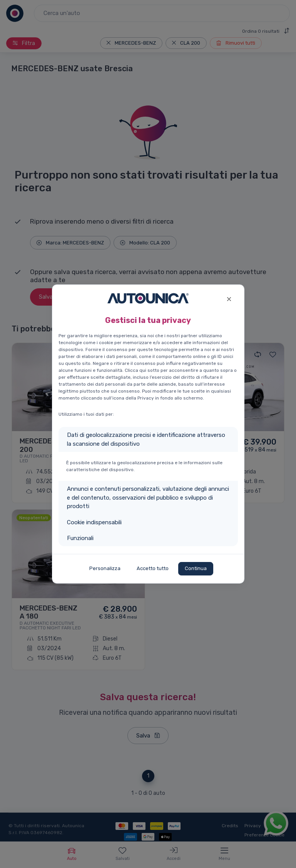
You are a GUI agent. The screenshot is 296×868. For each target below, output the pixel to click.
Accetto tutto (153, 568)
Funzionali (80, 538)
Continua (196, 568)
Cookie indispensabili (94, 522)
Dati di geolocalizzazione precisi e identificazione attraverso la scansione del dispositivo (146, 439)
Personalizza (105, 568)
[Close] (229, 298)
